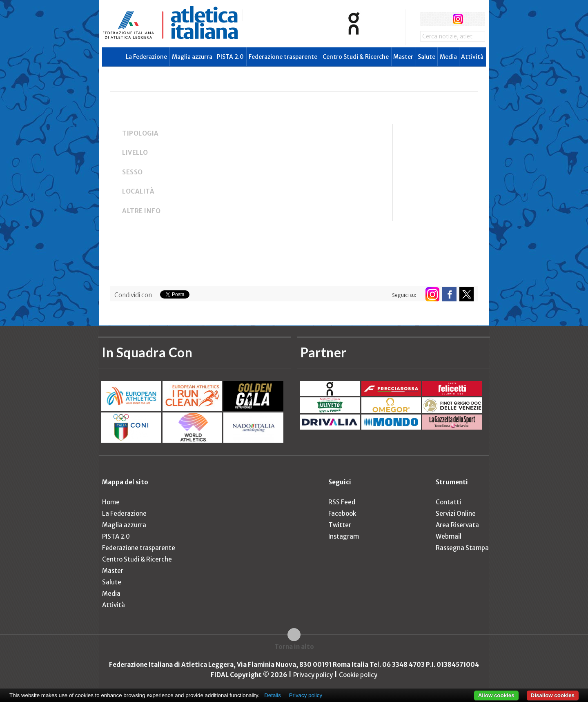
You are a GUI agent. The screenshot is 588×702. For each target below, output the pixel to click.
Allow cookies (496, 695)
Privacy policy (313, 675)
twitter (442, 19)
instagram (458, 19)
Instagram (344, 536)
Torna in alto (294, 647)
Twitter (340, 525)
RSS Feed (342, 502)
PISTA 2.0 (230, 57)
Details (273, 695)
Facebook (342, 514)
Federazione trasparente (283, 57)
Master (403, 57)
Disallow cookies (553, 695)
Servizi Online (456, 514)
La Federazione (146, 57)
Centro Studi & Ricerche (356, 57)
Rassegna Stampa (462, 548)
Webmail (449, 536)
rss (473, 19)
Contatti (448, 502)
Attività (472, 57)
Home (111, 502)
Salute (427, 57)
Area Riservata (457, 525)
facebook (427, 19)
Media (448, 57)
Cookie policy (358, 675)
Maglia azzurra (192, 57)
